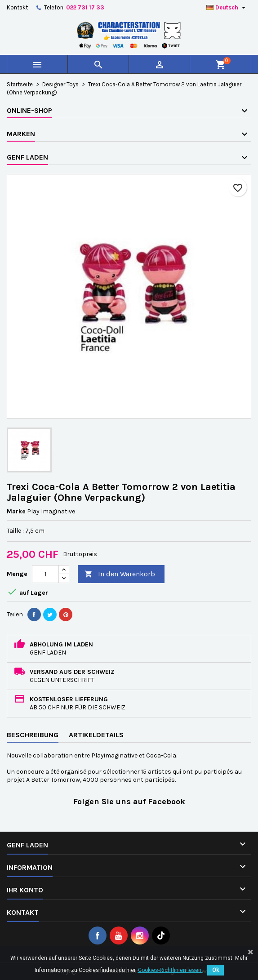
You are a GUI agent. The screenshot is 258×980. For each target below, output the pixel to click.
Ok (216, 970)
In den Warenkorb (120, 574)
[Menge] (45, 574)
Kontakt (17, 7)
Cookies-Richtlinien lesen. (170, 970)
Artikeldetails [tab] (96, 735)
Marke (16, 511)
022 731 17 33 (85, 7)
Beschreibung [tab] (33, 735)
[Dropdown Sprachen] (227, 8)
